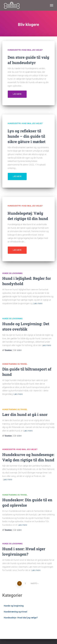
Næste (34, 583)
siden (17, 350)
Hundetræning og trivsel (15, 364)
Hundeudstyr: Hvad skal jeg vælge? (25, 50)
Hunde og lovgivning (12, 273)
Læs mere (17, 94)
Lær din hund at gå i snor (25, 414)
